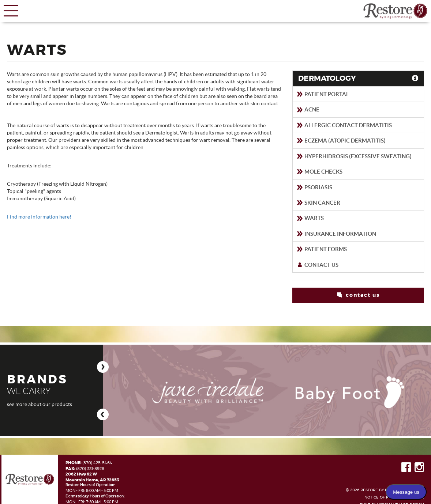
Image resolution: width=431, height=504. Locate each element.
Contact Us (317, 265)
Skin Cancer (318, 203)
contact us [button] (358, 295)
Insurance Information (336, 234)
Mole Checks (319, 172)
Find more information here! (39, 217)
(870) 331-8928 (90, 469)
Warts (310, 218)
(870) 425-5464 (97, 463)
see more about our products (40, 404)
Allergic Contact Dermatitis (344, 125)
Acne (308, 109)
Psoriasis (314, 187)
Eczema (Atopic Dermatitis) (341, 141)
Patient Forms (322, 249)
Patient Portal (323, 94)
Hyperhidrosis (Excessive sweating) (354, 156)
